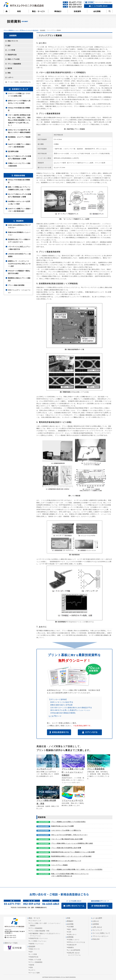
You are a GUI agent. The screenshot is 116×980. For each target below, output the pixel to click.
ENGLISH (96, 939)
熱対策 (10, 68)
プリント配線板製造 (14, 64)
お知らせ (96, 921)
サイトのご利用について (101, 933)
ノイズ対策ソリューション (38, 941)
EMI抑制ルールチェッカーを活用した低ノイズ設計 (19, 203)
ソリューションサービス (72, 800)
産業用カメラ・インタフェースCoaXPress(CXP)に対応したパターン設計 (19, 264)
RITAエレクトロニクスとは (77, 942)
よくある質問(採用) (74, 950)
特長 (19, 11)
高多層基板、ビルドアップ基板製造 (19, 138)
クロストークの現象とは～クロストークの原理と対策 (19, 95)
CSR (70, 932)
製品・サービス (38, 11)
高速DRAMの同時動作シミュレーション (19, 234)
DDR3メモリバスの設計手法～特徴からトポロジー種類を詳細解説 (19, 131)
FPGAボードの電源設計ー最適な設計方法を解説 (19, 272)
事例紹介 (58, 11)
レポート (11, 77)
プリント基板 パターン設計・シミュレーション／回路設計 (73, 772)
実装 (9, 73)
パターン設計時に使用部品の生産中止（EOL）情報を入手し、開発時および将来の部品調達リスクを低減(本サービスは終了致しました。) (19, 120)
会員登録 (96, 924)
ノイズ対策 (11, 50)
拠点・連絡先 (72, 929)
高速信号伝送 (12, 55)
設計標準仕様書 (13, 151)
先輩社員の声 (72, 945)
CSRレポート (72, 935)
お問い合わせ (97, 927)
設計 (9, 46)
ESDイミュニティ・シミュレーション (19, 291)
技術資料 (78, 11)
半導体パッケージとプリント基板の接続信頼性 (19, 165)
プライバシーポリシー (100, 936)
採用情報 (70, 937)
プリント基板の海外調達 (16, 285)
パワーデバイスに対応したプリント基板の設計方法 (19, 248)
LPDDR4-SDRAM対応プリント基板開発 (19, 255)
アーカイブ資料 (19, 82)
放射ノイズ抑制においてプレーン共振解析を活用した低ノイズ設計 (19, 188)
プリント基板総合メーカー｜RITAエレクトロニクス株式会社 (21, 30)
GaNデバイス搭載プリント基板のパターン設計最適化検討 (19, 145)
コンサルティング (44, 769)
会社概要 (71, 927)
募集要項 (71, 948)
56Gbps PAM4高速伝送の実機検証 (19, 109)
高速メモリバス (13, 41)
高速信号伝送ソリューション (39, 938)
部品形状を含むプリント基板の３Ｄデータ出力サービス (19, 241)
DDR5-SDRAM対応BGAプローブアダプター (19, 226)
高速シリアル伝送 (14, 59)
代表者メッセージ (74, 940)
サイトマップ (97, 930)
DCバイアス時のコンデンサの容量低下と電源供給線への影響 (20, 157)
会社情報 (97, 11)
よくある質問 (97, 918)
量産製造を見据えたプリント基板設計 (19, 279)
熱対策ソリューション (37, 944)
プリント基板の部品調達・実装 (40, 931)
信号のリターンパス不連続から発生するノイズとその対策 (19, 102)
